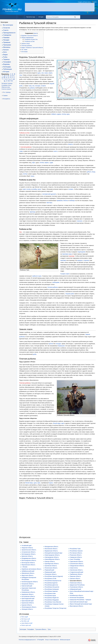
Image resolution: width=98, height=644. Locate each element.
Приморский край (50, 572)
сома (30, 86)
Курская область (27, 605)
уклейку (34, 189)
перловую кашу (67, 254)
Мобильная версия (65, 640)
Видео (6, 55)
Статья (21, 17)
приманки (60, 201)
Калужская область (28, 584)
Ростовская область (76, 553)
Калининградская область (30, 582)
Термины (6, 59)
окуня (39, 189)
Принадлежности (9, 33)
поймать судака (56, 114)
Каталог (6, 50)
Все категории (8, 25)
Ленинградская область (29, 607)
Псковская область (51, 574)
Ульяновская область (76, 587)
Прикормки (7, 45)
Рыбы (5, 57)
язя (33, 86)
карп (33, 163)
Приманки (7, 42)
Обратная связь (6, 87)
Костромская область (28, 596)
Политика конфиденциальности (27, 640)
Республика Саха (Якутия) (53, 602)
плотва (42, 163)
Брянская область (27, 556)
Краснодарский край (28, 599)
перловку (63, 260)
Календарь (7, 67)
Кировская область (28, 594)
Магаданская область (51, 547)
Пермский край (49, 570)
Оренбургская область (52, 564)
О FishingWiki (40, 640)
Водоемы (7, 64)
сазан (46, 73)
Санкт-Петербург (75, 559)
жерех (50, 73)
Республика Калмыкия (52, 589)
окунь (33, 176)
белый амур (57, 423)
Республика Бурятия (51, 583)
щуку (68, 114)
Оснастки (7, 28)
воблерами (56, 282)
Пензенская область (51, 568)
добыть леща (91, 172)
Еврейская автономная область (31, 569)
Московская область (51, 549)
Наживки (6, 38)
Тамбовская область (76, 574)
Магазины (7, 47)
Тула (49, 629)
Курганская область (28, 603)
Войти (95, 2)
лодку (21, 151)
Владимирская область (29, 558)
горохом (86, 260)
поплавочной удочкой (49, 194)
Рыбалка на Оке (24, 133)
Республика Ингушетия (52, 587)
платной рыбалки (26, 147)
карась (47, 163)
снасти (55, 151)
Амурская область (27, 548)
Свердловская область (77, 566)
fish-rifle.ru (24, 621)
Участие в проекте (6, 89)
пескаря (38, 86)
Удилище (32, 212)
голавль (71, 189)
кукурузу (80, 260)
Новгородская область (52, 557)
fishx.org (24, 617)
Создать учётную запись (84, 2)
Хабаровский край (75, 589)
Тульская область (76, 581)
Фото (5, 52)
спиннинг (80, 221)
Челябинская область (77, 595)
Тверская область (75, 576)
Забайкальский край (28, 571)
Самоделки (7, 35)
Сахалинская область (77, 564)
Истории (6, 72)
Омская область (50, 561)
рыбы (35, 354)
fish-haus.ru (25, 619)
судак (51, 163)
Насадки (6, 40)
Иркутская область (27, 575)
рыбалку (32, 88)
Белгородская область (29, 554)
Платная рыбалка (25, 383)
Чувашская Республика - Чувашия (80, 600)
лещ (21, 75)
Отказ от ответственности (52, 640)
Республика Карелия (51, 591)
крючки (51, 344)
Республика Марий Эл (52, 598)
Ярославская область (76, 606)
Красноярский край (28, 601)
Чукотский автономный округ (79, 602)
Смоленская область (76, 570)
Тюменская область (76, 583)
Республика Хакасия (76, 551)
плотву (64, 114)
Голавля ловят (65, 274)
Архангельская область (29, 550)
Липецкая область (27, 609)
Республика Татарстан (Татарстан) (56, 608)
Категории (23, 629)
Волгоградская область (29, 560)
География (31, 629)
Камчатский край (27, 586)
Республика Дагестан (51, 585)
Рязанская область (76, 555)
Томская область (75, 579)
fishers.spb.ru (25, 625)
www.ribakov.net (26, 623)
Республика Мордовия (52, 600)
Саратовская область (76, 561)
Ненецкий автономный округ (54, 553)
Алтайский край (27, 546)
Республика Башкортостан (53, 581)
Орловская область (51, 566)
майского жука (37, 276)
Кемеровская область (28, 592)
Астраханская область (29, 552)
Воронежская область (28, 565)
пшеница (72, 256)
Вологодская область (28, 563)
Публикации (8, 69)
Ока (20, 232)
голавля (43, 86)
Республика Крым (50, 596)
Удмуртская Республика (77, 585)
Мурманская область (51, 551)
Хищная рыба (70, 294)
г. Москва (24, 567)
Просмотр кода (31, 17)
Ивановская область (28, 573)
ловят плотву (27, 189)
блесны (66, 201)
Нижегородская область (52, 555)
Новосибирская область (52, 559)
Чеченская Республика (77, 598)
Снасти (6, 30)
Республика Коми (50, 593)
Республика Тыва (75, 549)
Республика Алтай (50, 579)
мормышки (61, 346)
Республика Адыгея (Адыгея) (54, 576)
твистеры (49, 203)
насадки (58, 344)
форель (71, 144)
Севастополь (74, 568)
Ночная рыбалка (53, 287)
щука (39, 73)
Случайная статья (6, 85)
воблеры (72, 201)
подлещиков (81, 252)
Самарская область (76, 557)
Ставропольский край (76, 572)
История (41, 17)
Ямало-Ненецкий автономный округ (81, 604)
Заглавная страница (7, 83)
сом (42, 73)
